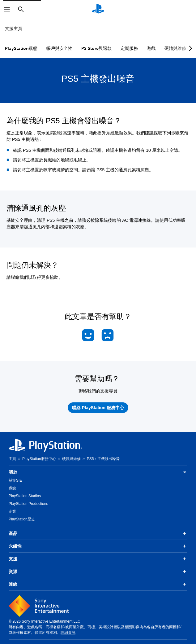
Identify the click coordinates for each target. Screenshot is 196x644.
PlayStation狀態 (21, 48)
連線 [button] (98, 584)
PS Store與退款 (96, 48)
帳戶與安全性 (59, 48)
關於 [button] (98, 472)
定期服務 (129, 48)
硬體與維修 (71, 459)
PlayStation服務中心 (39, 459)
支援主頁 (14, 28)
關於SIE (15, 480)
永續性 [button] (98, 546)
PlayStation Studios (25, 496)
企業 (12, 511)
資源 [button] (98, 572)
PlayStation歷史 (22, 519)
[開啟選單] (7, 9)
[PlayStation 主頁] (98, 9)
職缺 (12, 488)
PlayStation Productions (28, 504)
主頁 (12, 459)
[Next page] (190, 48)
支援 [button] (98, 559)
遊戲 (151, 48)
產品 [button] (98, 533)
